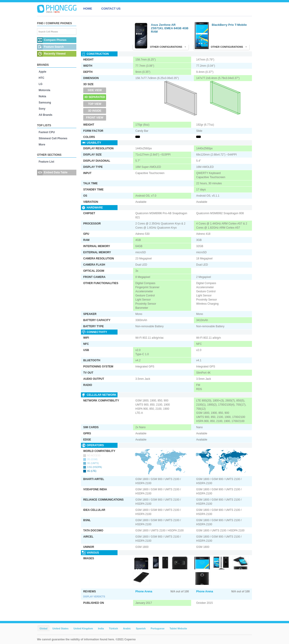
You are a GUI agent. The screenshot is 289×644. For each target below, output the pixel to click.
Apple (42, 72)
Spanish (141, 628)
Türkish (113, 628)
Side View (95, 90)
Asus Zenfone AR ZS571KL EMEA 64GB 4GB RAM (170, 28)
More (42, 145)
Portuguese (158, 628)
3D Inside (95, 111)
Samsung (45, 103)
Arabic (127, 628)
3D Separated (95, 97)
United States (60, 628)
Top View (95, 104)
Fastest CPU (47, 132)
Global (43, 628)
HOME (88, 9)
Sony (42, 109)
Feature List (46, 162)
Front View (95, 118)
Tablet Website (178, 628)
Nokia (42, 96)
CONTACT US (111, 9)
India (101, 628)
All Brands (45, 115)
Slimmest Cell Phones (53, 138)
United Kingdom (83, 628)
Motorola (44, 90)
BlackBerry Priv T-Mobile (229, 25)
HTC (41, 78)
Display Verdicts (94, 597)
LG (41, 84)
